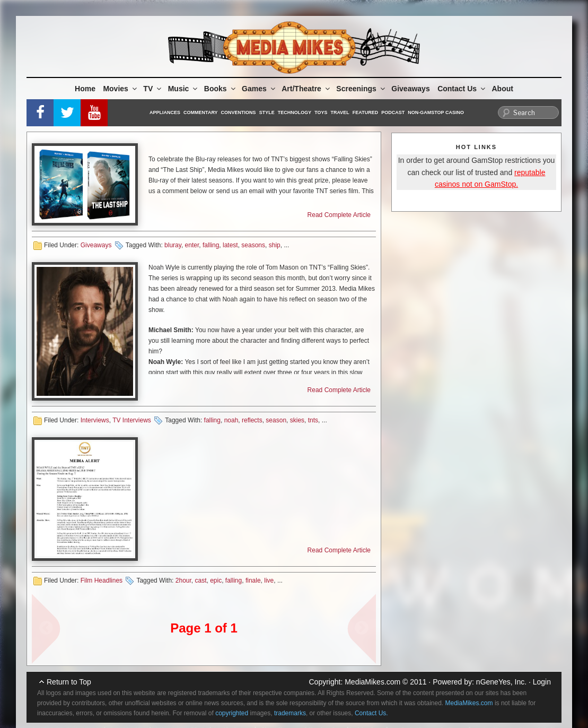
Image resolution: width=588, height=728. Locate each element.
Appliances (165, 112)
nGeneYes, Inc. (501, 682)
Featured (365, 112)
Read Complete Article (339, 215)
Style (267, 112)
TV (153, 89)
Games (259, 89)
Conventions (239, 112)
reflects (252, 420)
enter (192, 245)
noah (231, 420)
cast (200, 580)
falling (211, 245)
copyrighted (232, 713)
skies (297, 420)
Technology (295, 112)
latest (230, 245)
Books (221, 89)
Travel (340, 112)
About (503, 89)
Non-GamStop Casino (436, 112)
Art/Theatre (306, 89)
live (269, 580)
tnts (313, 420)
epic (216, 580)
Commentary (201, 112)
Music (184, 89)
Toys (321, 112)
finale (253, 580)
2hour (183, 580)
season (276, 420)
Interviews (95, 420)
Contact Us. (371, 713)
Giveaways (410, 89)
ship (275, 245)
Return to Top (69, 682)
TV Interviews (132, 420)
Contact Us (462, 89)
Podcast (393, 112)
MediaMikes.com (372, 682)
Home (85, 89)
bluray (173, 245)
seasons (253, 245)
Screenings (361, 89)
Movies (120, 89)
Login (542, 682)
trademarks (290, 713)
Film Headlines (102, 580)
